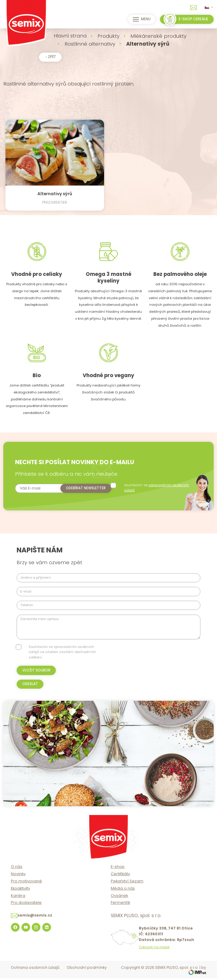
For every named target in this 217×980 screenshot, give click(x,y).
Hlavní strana (70, 36)
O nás (17, 873)
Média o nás (123, 895)
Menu (141, 19)
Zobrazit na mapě (154, 954)
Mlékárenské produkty (158, 36)
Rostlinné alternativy (90, 44)
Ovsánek (119, 902)
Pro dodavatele (26, 909)
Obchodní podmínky (87, 974)
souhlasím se (158, 488)
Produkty (108, 36)
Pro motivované (26, 888)
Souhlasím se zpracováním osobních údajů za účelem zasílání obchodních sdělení (62, 659)
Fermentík (120, 909)
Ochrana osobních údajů (35, 974)
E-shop (118, 873)
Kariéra (18, 902)
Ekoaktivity (21, 895)
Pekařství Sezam (127, 888)
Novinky (18, 881)
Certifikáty (120, 881)
